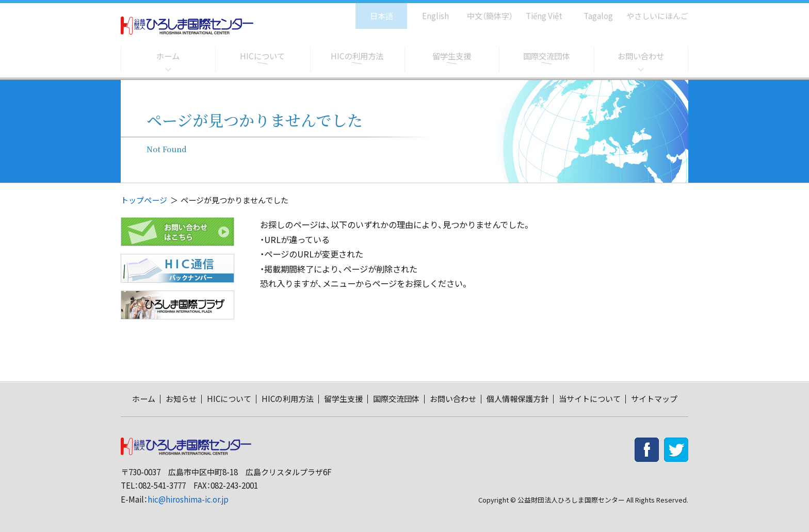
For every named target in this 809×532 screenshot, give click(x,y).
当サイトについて (590, 399)
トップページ (144, 200)
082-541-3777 (162, 485)
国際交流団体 (546, 56)
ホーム (168, 56)
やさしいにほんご (654, 11)
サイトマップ (654, 399)
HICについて (262, 56)
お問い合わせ (641, 56)
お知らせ (181, 399)
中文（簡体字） (481, 11)
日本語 (371, 11)
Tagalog (591, 11)
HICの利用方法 (357, 56)
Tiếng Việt (537, 11)
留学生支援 (452, 56)
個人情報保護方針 (517, 399)
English (425, 11)
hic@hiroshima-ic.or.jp (188, 499)
